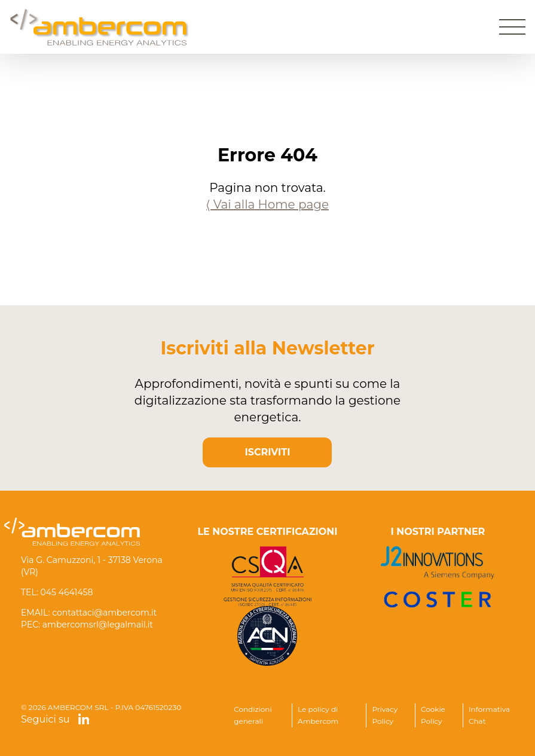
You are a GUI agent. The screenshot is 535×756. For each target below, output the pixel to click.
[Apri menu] (512, 27)
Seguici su (55, 719)
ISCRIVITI (268, 452)
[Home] (100, 27)
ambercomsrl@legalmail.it (98, 625)
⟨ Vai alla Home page (267, 204)
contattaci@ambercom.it (104, 613)
